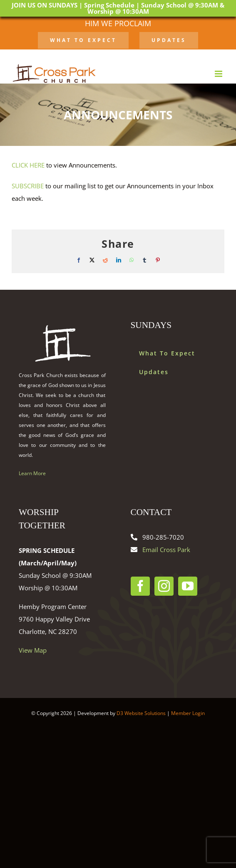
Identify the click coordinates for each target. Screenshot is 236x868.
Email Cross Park (166, 550)
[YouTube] (188, 586)
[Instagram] (164, 586)
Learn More (32, 473)
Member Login (188, 713)
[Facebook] (140, 586)
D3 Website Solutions (141, 713)
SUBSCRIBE (28, 186)
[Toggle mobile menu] (219, 74)
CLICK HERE (28, 165)
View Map (33, 650)
